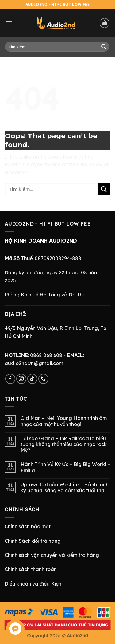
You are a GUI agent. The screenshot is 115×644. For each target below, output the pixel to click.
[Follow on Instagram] (21, 379)
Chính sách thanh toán (31, 569)
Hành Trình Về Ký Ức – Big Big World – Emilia (65, 467)
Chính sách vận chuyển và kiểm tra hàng (52, 555)
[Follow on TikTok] (32, 379)
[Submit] (104, 47)
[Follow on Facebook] (10, 379)
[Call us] (43, 379)
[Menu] (9, 23)
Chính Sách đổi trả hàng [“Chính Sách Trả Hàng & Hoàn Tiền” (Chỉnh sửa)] (33, 541)
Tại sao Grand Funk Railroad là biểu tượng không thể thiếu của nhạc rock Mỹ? (64, 444)
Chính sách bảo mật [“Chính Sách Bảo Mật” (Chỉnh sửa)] (28, 526)
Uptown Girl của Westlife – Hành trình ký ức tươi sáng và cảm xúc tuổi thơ (65, 488)
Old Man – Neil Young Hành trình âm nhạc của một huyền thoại (64, 421)
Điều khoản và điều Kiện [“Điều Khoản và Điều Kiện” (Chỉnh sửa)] (33, 584)
